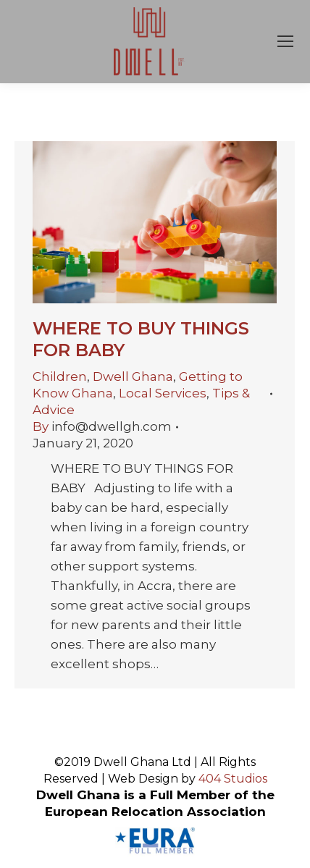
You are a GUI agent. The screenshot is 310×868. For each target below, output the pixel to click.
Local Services (163, 393)
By (102, 426)
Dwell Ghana (133, 376)
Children (60, 376)
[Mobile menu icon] (285, 41)
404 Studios (233, 779)
